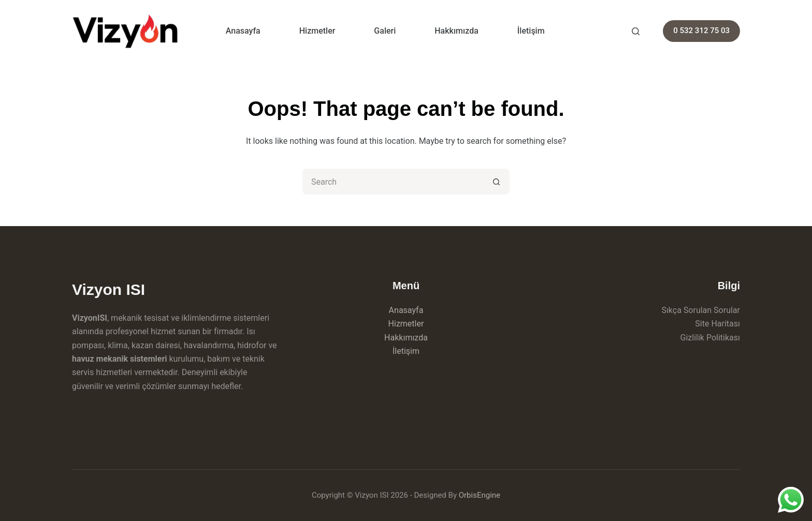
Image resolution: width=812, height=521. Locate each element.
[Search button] (497, 182)
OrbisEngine (480, 495)
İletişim (531, 31)
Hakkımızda (456, 31)
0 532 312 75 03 (701, 31)
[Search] (636, 31)
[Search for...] (393, 182)
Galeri (385, 31)
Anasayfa (243, 31)
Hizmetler (317, 31)
